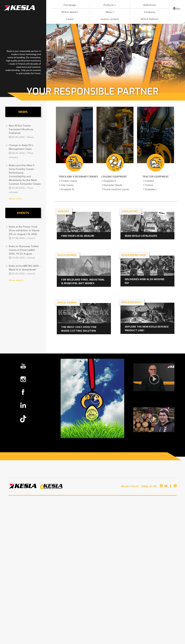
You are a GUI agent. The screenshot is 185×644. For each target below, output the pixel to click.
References (150, 5)
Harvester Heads (113, 185)
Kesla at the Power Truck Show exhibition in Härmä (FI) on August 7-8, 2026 (24, 231)
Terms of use (149, 487)
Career (70, 19)
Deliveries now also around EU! (145, 281)
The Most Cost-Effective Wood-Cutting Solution (79, 329)
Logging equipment (114, 177)
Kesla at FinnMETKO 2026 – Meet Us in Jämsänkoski (25, 268)
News (109, 12)
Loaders (149, 181)
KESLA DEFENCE (131, 302)
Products (108, 5)
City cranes (67, 185)
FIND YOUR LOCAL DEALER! (78, 236)
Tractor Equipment (156, 177)
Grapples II (110, 181)
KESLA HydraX (67, 255)
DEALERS (63, 211)
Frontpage (70, 5)
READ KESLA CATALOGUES (141, 236)
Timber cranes (69, 181)
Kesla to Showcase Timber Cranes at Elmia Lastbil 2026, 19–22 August (24, 250)
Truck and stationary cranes (78, 177)
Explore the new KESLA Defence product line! (147, 328)
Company (150, 12)
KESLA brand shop (134, 255)
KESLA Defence (150, 19)
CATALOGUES (130, 211)
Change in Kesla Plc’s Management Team (21, 147)
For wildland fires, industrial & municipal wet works (83, 281)
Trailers (149, 185)
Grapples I (151, 189)
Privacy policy (130, 487)
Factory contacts (110, 19)
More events (16, 280)
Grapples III (68, 189)
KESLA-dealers (70, 12)
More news (15, 199)
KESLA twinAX (67, 302)
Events (23, 213)
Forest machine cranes (116, 189)
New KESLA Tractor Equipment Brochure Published (21, 129)
